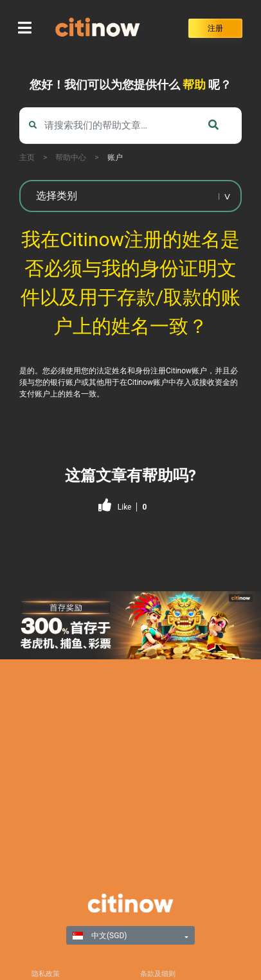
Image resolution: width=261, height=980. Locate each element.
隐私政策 (46, 974)
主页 (27, 157)
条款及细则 (158, 974)
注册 (215, 28)
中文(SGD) (100, 936)
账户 (115, 157)
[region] (130, 625)
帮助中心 (71, 157)
